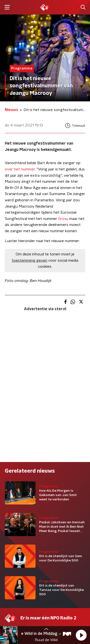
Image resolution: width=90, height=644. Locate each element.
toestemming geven (30, 260)
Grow (63, 219)
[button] (81, 635)
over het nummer (20, 169)
